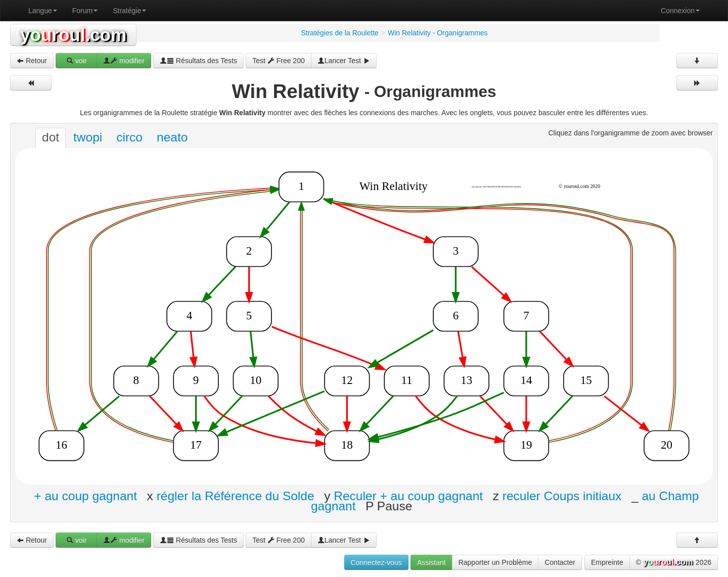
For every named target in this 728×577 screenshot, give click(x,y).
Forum (85, 11)
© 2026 (674, 563)
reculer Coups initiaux (562, 495)
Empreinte (607, 562)
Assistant (431, 562)
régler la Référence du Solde (236, 495)
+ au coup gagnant (85, 495)
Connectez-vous (376, 562)
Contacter (560, 562)
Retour (32, 61)
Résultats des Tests (198, 61)
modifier (124, 61)
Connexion (680, 11)
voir (76, 61)
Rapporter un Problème (495, 562)
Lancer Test (344, 61)
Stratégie (129, 11)
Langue (43, 11)
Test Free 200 (279, 61)
